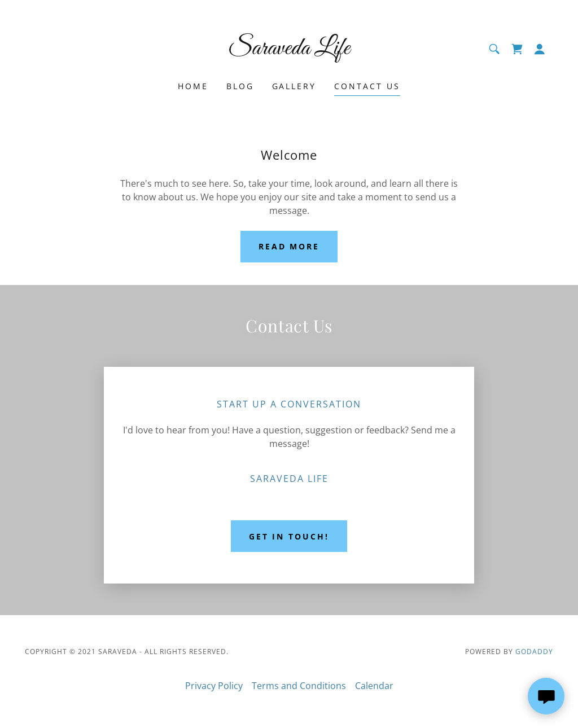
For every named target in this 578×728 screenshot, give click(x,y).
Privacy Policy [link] (214, 686)
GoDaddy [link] (534, 652)
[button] (540, 49)
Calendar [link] (374, 686)
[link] (289, 51)
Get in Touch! (289, 536)
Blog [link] (240, 86)
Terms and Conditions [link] (299, 686)
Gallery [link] (294, 86)
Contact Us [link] (367, 86)
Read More (289, 246)
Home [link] (193, 86)
